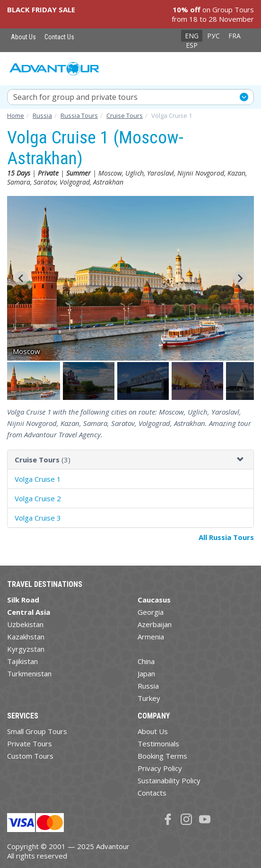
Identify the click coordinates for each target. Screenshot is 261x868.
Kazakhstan (26, 637)
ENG (192, 36)
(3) (43, 460)
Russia (148, 686)
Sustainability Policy (169, 780)
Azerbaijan (155, 624)
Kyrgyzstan (26, 649)
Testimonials (158, 744)
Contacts (152, 793)
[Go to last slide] (21, 278)
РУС (213, 36)
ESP (192, 45)
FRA (235, 36)
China (146, 661)
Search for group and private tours (75, 97)
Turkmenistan (29, 673)
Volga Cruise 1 (38, 479)
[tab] (130, 460)
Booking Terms (162, 756)
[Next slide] (240, 278)
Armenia (151, 637)
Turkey (149, 698)
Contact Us (59, 37)
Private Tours (30, 744)
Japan (146, 673)
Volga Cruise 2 (38, 498)
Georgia (151, 612)
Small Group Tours (37, 731)
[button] (34, 381)
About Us (23, 37)
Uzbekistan (25, 624)
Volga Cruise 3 (38, 518)
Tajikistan (22, 661)
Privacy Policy (160, 768)
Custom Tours (30, 756)
